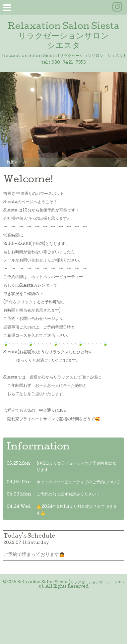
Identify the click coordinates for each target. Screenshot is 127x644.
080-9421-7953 (69, 63)
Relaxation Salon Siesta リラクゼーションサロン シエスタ (63, 37)
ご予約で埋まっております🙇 (34, 555)
